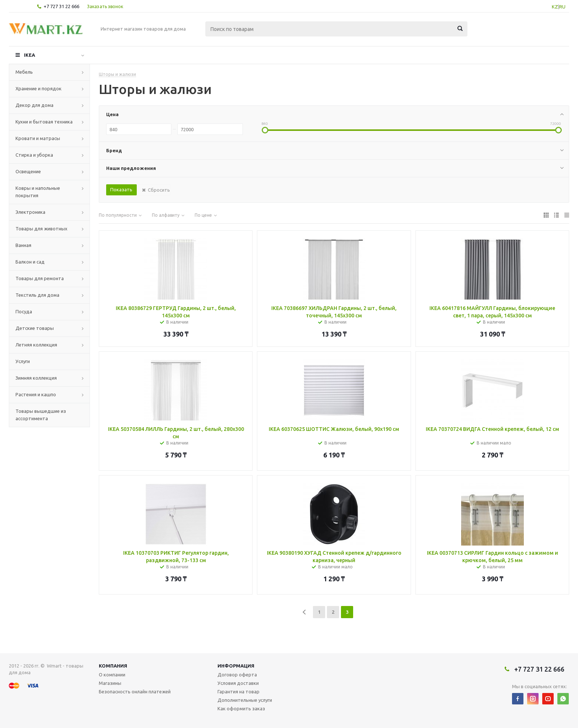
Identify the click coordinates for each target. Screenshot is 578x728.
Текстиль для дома (37, 295)
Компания (113, 666)
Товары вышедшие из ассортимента (41, 415)
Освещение (28, 171)
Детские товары (35, 328)
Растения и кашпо (36, 394)
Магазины (110, 683)
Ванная (23, 245)
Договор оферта (237, 675)
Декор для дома (34, 105)
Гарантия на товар (238, 692)
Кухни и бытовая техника (44, 122)
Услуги (23, 361)
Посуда (24, 311)
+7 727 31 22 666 (61, 6)
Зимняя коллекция (36, 378)
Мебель (24, 72)
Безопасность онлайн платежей (135, 692)
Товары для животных (41, 229)
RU (562, 7)
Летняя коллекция (36, 345)
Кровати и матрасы (38, 138)
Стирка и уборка (34, 155)
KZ (555, 7)
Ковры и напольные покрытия (38, 192)
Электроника (30, 212)
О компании (112, 675)
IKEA (29, 55)
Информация (236, 666)
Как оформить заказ (241, 708)
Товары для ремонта (40, 278)
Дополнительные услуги (245, 700)
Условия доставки (238, 683)
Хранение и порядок (39, 88)
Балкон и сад (30, 262)
